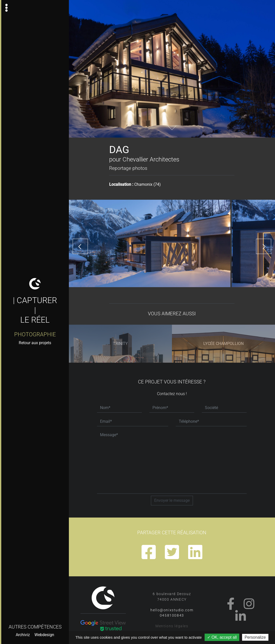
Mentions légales (172, 626)
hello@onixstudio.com (172, 610)
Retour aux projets (35, 343)
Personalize (255, 637)
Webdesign (44, 635)
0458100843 (172, 615)
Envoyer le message (172, 500)
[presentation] (80, 246)
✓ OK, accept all (222, 637)
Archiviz (23, 635)
